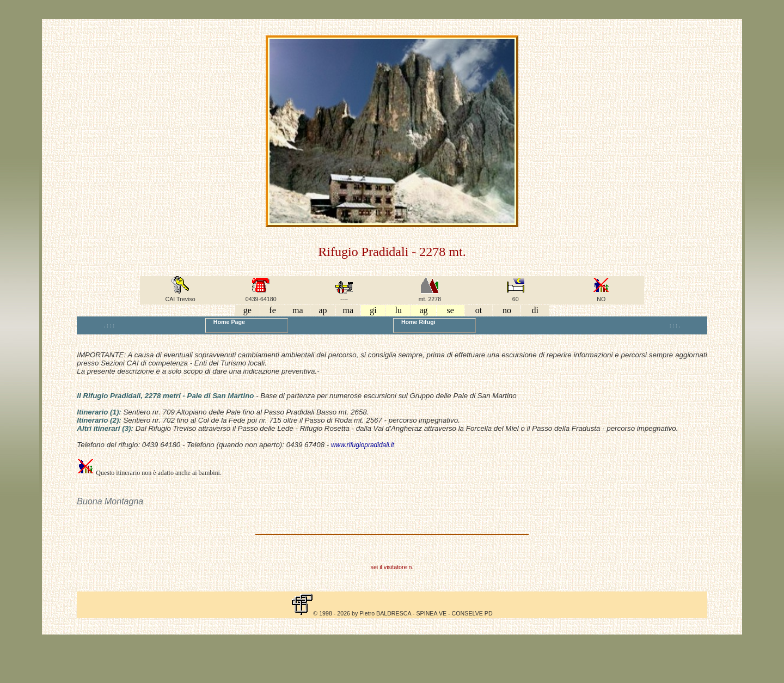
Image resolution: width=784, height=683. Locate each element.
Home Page (228, 322)
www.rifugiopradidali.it (363, 445)
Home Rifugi (417, 322)
